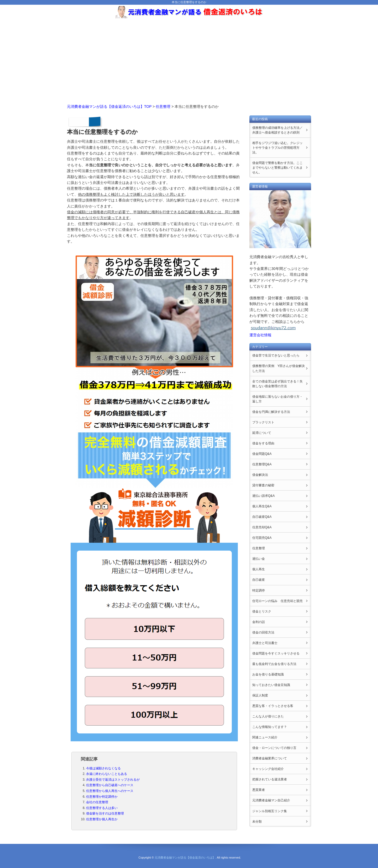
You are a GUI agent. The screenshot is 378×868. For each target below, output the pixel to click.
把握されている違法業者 (270, 779)
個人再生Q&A (262, 506)
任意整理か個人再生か (102, 819)
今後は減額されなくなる (103, 768)
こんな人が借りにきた (268, 716)
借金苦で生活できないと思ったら (276, 355)
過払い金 (259, 559)
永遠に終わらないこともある (107, 774)
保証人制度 (260, 695)
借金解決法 (260, 475)
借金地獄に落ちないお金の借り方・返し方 (277, 399)
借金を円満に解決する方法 (271, 412)
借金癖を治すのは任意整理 (105, 813)
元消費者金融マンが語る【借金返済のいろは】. (185, 858)
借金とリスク (262, 611)
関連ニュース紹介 (265, 737)
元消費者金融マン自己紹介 (271, 800)
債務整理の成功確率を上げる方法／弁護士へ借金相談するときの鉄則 (277, 130)
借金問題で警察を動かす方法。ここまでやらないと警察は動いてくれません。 (277, 168)
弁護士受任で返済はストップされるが (113, 780)
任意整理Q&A (262, 464)
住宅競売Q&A (262, 538)
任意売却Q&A (262, 527)
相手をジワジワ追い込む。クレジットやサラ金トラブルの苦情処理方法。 (277, 148)
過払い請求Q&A (263, 496)
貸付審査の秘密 (263, 485)
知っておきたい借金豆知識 (271, 685)
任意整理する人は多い (102, 808)
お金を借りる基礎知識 (268, 674)
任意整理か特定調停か (102, 797)
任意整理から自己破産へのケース (110, 785)
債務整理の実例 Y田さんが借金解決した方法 (279, 368)
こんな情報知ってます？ (270, 727)
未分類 (257, 822)
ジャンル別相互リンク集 (270, 811)
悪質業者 (259, 790)
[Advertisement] (189, 59)
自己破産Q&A (262, 517)
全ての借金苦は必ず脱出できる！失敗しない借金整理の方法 (277, 384)
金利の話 (259, 622)
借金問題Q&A (262, 454)
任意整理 (163, 106)
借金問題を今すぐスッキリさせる (276, 653)
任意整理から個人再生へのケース (110, 791)
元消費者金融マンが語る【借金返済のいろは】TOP (109, 106)
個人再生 (259, 569)
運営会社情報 (260, 335)
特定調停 (259, 590)
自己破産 (259, 580)
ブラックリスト (263, 422)
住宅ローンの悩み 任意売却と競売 (277, 601)
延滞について (262, 433)
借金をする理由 (263, 443)
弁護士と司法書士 (265, 643)
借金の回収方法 (263, 632)
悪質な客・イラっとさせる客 (273, 706)
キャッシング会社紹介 (268, 769)
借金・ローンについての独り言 (274, 748)
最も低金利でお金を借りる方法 (274, 664)
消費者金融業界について (270, 758)
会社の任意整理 (97, 802)
